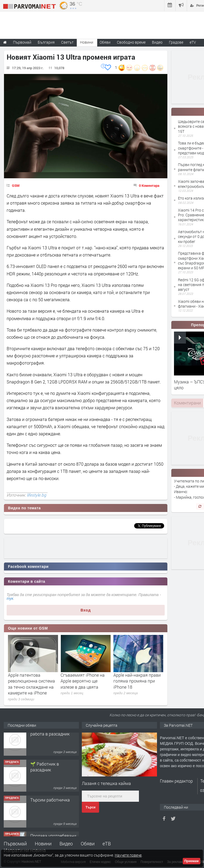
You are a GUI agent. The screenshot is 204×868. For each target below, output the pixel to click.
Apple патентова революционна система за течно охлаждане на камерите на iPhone (84, 684)
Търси (90, 807)
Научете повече (128, 855)
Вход (86, 610)
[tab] (187, 403)
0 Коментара (149, 185)
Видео (66, 844)
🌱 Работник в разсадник (45, 776)
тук (10, 598)
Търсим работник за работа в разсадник (50, 740)
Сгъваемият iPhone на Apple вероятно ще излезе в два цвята (135, 681)
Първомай (15, 844)
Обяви (88, 844)
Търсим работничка (50, 809)
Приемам (192, 861)
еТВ (107, 844)
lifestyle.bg (37, 495)
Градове (176, 42)
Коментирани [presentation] (187, 403)
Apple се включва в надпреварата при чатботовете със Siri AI (30, 681)
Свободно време (131, 42)
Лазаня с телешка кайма (106, 783)
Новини (87, 42)
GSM (16, 185)
